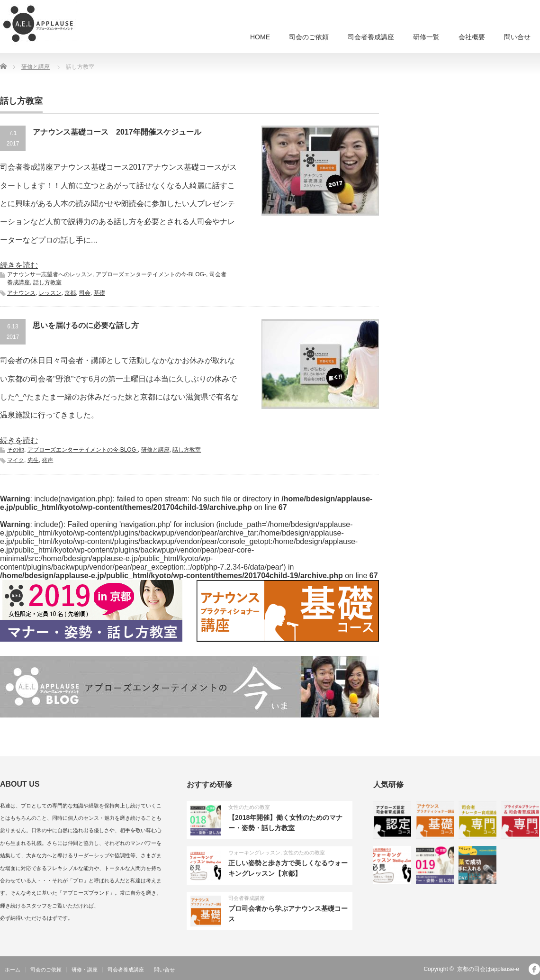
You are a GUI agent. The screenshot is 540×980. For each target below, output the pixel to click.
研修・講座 (85, 970)
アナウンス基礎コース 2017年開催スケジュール (117, 132)
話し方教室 (47, 282)
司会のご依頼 (309, 37)
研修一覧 (426, 37)
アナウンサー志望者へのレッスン (50, 274)
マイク (16, 460)
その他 (16, 450)
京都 (70, 293)
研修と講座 (155, 450)
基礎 (99, 293)
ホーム (13, 970)
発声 (47, 460)
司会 (85, 293)
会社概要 (472, 37)
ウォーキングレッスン (254, 853)
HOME (260, 37)
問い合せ (517, 37)
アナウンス (21, 293)
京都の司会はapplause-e (488, 969)
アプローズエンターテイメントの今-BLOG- (151, 274)
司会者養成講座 (371, 37)
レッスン (50, 293)
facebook (534, 969)
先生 (33, 460)
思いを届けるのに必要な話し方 (86, 325)
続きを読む (19, 265)
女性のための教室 (249, 807)
